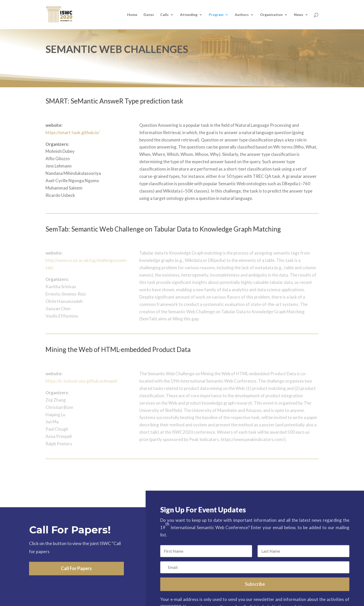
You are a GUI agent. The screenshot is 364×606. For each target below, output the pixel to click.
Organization (271, 15)
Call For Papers (76, 584)
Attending (189, 15)
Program (216, 15)
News (299, 15)
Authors (242, 15)
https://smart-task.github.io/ (73, 132)
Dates (149, 15)
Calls (164, 15)
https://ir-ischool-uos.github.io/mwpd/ (82, 381)
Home (132, 15)
